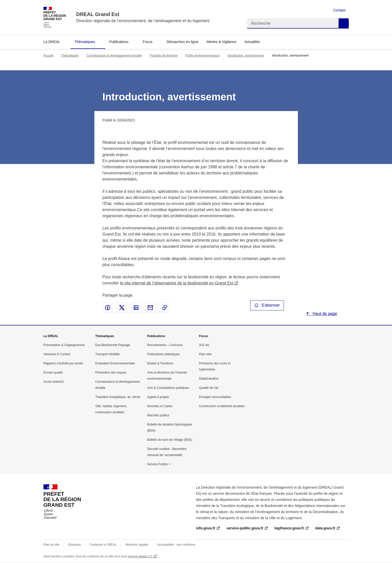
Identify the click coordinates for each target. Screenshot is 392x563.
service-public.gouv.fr (245, 528)
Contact (339, 10)
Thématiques (85, 42)
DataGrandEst (209, 379)
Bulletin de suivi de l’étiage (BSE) (170, 440)
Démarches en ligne (183, 42)
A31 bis (204, 345)
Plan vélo (205, 354)
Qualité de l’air (209, 388)
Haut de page (324, 314)
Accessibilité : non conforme (176, 545)
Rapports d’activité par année (63, 363)
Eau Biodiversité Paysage (113, 345)
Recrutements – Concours (165, 345)
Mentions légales (137, 545)
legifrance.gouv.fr (289, 528)
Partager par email (150, 308)
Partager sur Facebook (108, 308)
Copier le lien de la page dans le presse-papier (165, 308)
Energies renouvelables (215, 397)
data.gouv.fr (325, 528)
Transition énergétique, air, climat (118, 397)
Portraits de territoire (164, 56)
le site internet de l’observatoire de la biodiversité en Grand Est (177, 283)
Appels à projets (158, 397)
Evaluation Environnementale (115, 363)
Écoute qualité (53, 373)
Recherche (344, 23)
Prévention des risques (111, 373)
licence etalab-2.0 (140, 556)
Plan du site (52, 545)
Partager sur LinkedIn (136, 308)
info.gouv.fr (206, 528)
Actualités (252, 42)
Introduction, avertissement (246, 56)
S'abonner (267, 305)
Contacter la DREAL (103, 545)
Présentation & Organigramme (64, 345)
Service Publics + (159, 464)
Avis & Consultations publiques (168, 388)
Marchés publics (158, 415)
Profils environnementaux (202, 56)
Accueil (48, 56)
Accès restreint (54, 382)
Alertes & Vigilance (221, 42)
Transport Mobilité (108, 354)
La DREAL (52, 42)
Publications (119, 42)
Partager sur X (122, 308)
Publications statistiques (164, 354)
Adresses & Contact (57, 354)
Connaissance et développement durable (114, 56)
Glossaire (74, 545)
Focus (148, 42)
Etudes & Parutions (160, 363)
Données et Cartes (160, 406)
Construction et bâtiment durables (222, 406)
